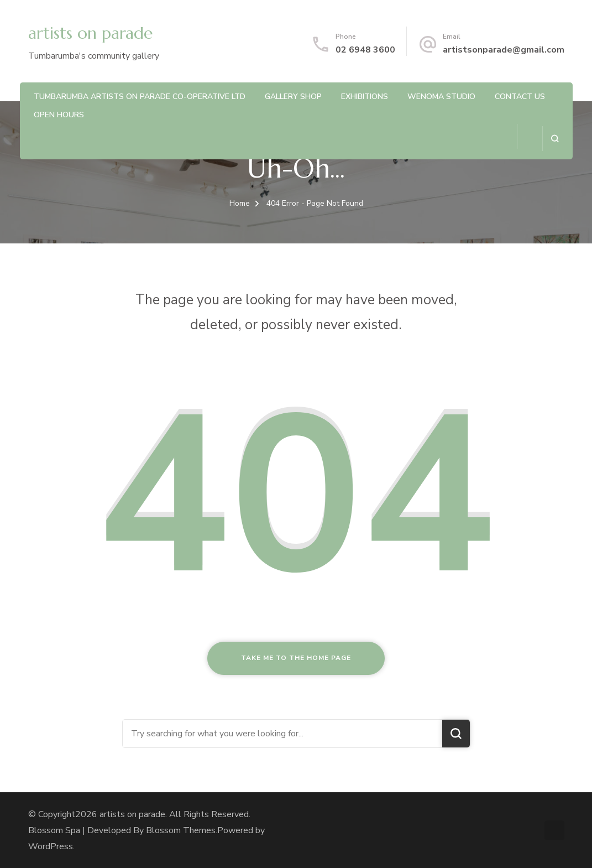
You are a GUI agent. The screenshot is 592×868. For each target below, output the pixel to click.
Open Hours (59, 115)
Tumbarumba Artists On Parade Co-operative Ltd (140, 97)
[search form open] (555, 139)
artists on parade (90, 33)
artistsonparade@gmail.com (504, 50)
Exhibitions (365, 97)
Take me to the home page (296, 658)
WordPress (51, 846)
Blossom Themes (181, 830)
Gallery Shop (293, 97)
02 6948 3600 (365, 50)
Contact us (520, 97)
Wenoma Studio (441, 97)
